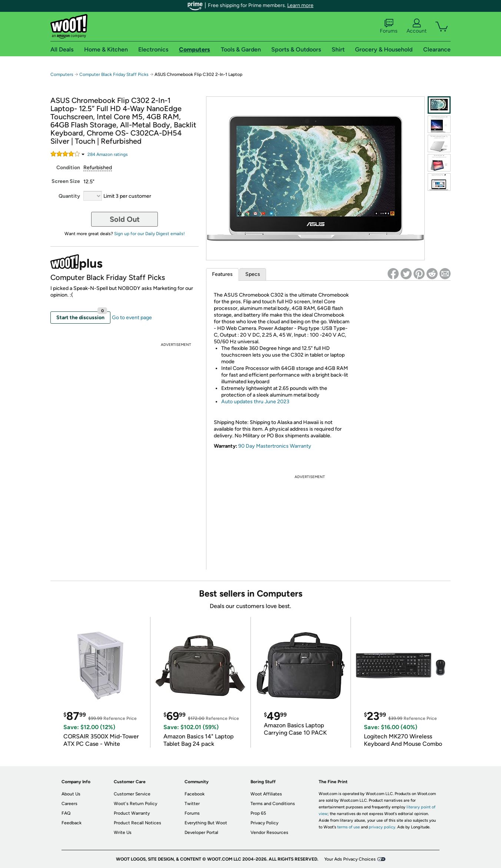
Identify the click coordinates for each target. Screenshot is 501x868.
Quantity (69, 196)
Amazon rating (108, 154)
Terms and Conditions (273, 804)
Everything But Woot (206, 823)
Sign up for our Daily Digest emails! (150, 234)
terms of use (349, 827)
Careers (69, 804)
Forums (389, 26)
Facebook (195, 794)
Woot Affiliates (266, 794)
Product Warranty (132, 813)
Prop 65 (258, 813)
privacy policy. (382, 827)
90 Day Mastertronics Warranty (275, 446)
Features (222, 274)
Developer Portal (201, 832)
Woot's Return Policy (135, 804)
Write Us (123, 832)
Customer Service (132, 794)
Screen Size (66, 181)
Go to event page (132, 318)
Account (417, 26)
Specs (253, 274)
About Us (71, 794)
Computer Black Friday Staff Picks (114, 74)
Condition (68, 168)
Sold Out (125, 219)
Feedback (72, 823)
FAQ (66, 813)
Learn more (300, 5)
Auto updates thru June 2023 (255, 402)
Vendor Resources (269, 832)
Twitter (192, 804)
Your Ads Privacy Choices (350, 859)
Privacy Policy (264, 823)
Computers (62, 74)
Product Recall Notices (137, 823)
